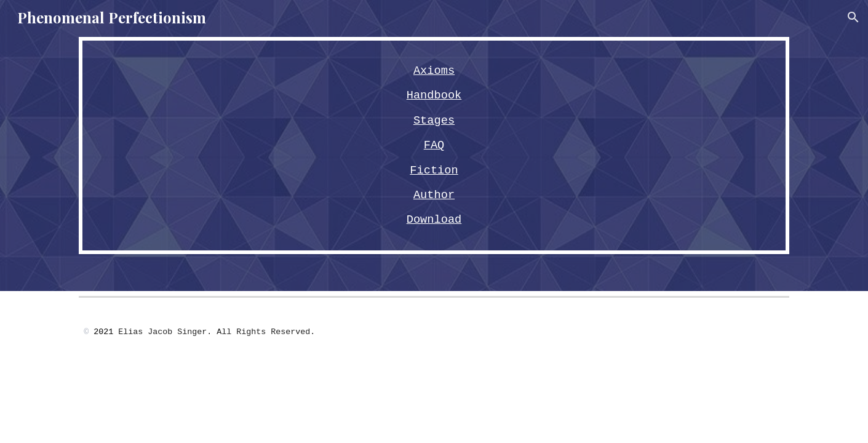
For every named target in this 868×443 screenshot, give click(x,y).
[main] (434, 146)
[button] (853, 17)
